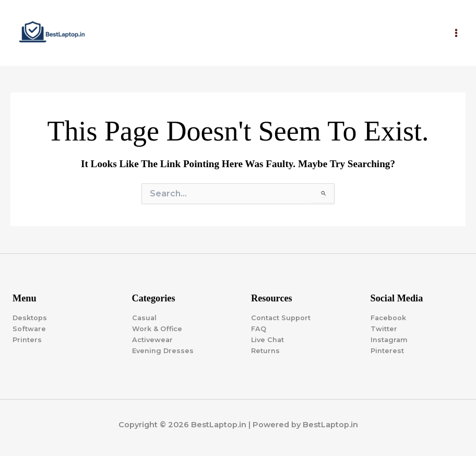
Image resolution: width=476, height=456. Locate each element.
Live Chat (267, 340)
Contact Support (281, 318)
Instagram (389, 340)
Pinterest (387, 351)
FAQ (259, 329)
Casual (144, 318)
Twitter (384, 329)
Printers (27, 340)
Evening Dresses (163, 351)
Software (29, 329)
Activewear (152, 340)
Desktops (30, 318)
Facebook (388, 318)
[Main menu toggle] (456, 33)
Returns (265, 351)
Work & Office (157, 329)
